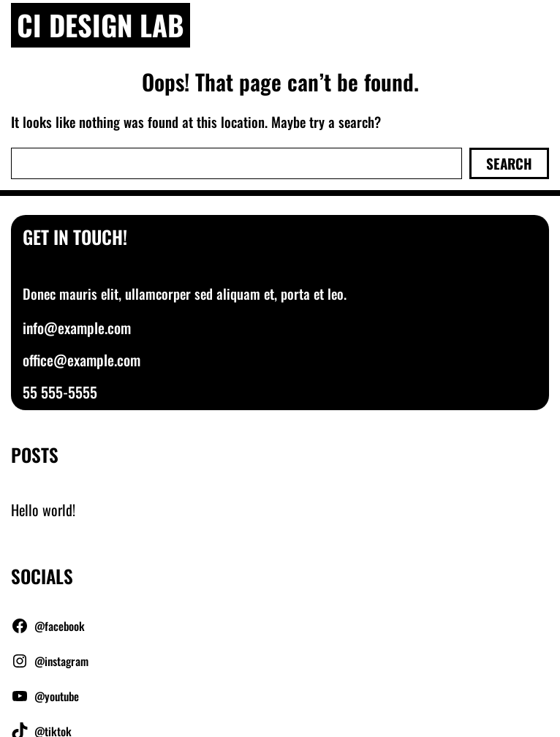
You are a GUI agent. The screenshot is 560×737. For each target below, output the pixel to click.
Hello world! (43, 510)
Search (509, 163)
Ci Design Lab (101, 25)
